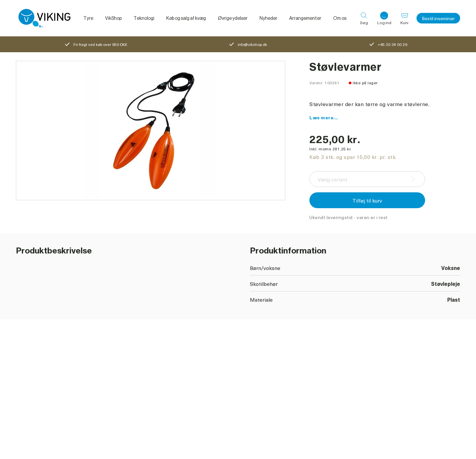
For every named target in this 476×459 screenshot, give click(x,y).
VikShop (113, 18)
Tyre (88, 18)
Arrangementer (305, 18)
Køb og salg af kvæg (186, 18)
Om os (340, 18)
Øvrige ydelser (233, 18)
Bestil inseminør (438, 18)
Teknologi (144, 18)
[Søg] (364, 18)
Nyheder (268, 18)
